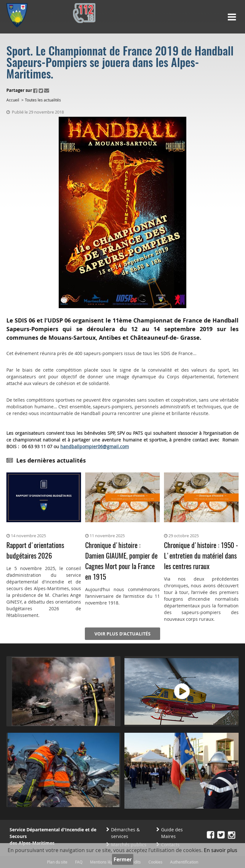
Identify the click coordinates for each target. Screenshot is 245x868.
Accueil (13, 100)
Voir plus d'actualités (122, 634)
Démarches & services (125, 833)
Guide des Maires (172, 833)
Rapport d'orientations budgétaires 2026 (35, 551)
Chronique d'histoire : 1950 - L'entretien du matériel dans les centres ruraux (201, 556)
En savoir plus (221, 850)
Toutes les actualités (43, 100)
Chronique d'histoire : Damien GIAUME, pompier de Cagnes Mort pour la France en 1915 (121, 562)
